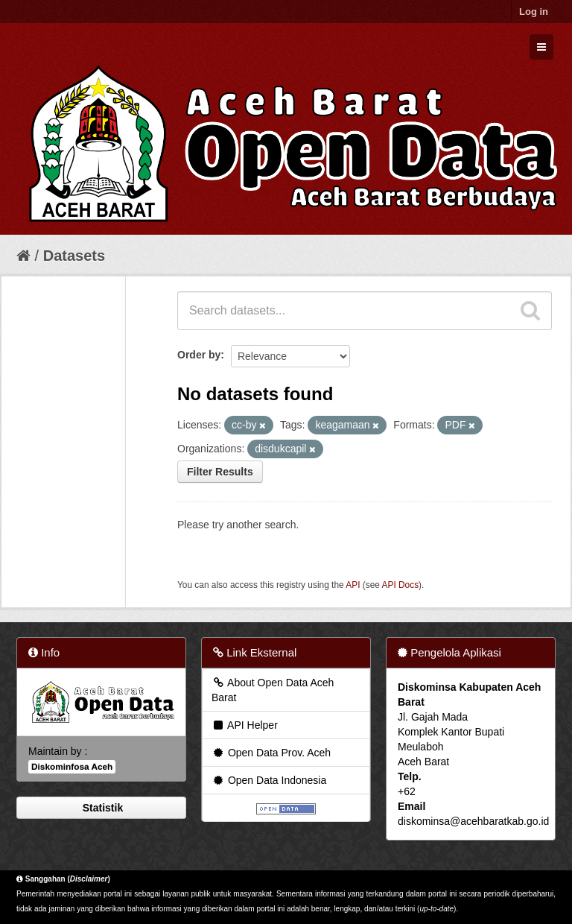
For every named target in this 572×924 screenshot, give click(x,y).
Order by (199, 355)
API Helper (245, 725)
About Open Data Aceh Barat (273, 690)
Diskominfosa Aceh (72, 767)
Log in (534, 12)
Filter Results (220, 472)
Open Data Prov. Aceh (271, 753)
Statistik (101, 808)
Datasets (74, 256)
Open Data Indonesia (269, 780)
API (353, 585)
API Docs (401, 585)
